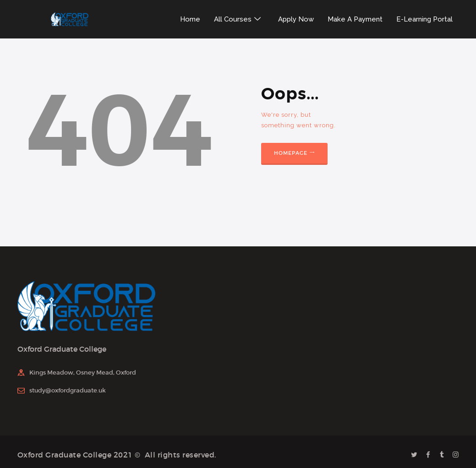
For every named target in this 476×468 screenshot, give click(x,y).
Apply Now (296, 19)
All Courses (238, 19)
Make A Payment (355, 19)
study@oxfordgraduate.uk (68, 390)
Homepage (291, 153)
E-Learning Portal (424, 19)
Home (190, 19)
